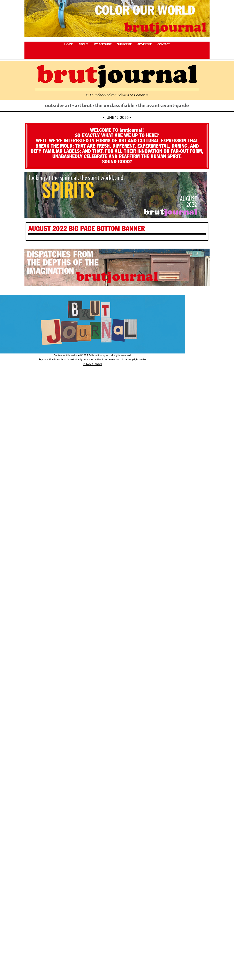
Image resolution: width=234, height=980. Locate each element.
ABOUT (83, 44)
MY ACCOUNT (102, 44)
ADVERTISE (144, 44)
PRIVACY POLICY (93, 364)
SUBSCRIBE (124, 44)
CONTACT (164, 44)
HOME (68, 44)
